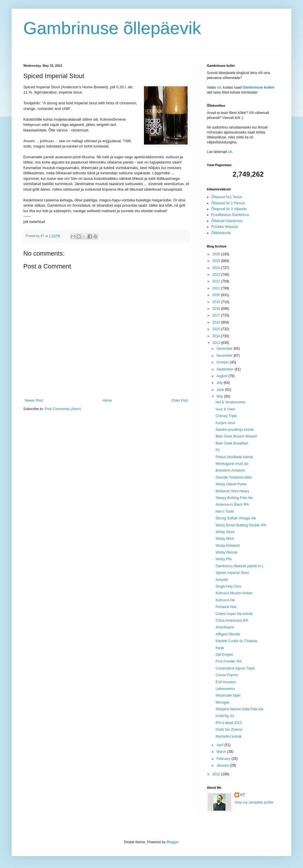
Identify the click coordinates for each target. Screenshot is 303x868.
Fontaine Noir (226, 607)
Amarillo (222, 580)
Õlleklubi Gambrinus (227, 221)
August (222, 376)
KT (243, 795)
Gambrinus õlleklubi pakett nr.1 (240, 566)
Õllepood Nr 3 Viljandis (229, 209)
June (221, 390)
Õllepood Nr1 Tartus (227, 197)
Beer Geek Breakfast (232, 443)
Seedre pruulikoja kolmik (235, 430)
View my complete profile (254, 802)
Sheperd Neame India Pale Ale (239, 709)
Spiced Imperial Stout (232, 573)
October (223, 362)
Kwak (220, 648)
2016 (217, 322)
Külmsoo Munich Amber (234, 593)
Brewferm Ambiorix (230, 470)
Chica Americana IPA (232, 621)
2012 (217, 774)
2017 (217, 315)
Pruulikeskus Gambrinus (230, 215)
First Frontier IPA (229, 661)
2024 (217, 268)
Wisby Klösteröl (228, 546)
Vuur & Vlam (225, 409)
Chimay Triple (226, 416)
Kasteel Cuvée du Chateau (236, 641)
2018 (217, 309)
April (220, 745)
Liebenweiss (225, 689)
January (223, 765)
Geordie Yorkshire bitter (234, 477)
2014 (217, 336)
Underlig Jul (225, 716)
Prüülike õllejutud (224, 227)
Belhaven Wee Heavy (232, 491)
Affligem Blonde (228, 634)
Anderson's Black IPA (232, 505)
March (222, 752)
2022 (217, 281)
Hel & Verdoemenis (231, 402)
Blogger (172, 842)
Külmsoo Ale (225, 600)
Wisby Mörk (225, 539)
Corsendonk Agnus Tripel (235, 668)
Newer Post (34, 400)
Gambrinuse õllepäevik (112, 28)
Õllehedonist (221, 233)
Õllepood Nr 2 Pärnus (228, 203)
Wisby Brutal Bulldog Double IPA (241, 525)
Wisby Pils (224, 559)
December (225, 349)
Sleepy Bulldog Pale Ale (234, 498)
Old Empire (224, 655)
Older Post (180, 400)
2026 (217, 254)
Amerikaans (225, 627)
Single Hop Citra (228, 586)
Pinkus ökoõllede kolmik (234, 457)
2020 (217, 295)
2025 (217, 261)
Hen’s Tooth (225, 512)
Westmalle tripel (228, 695)
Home (107, 400)
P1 (218, 450)
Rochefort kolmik (229, 737)
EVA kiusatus (226, 682)
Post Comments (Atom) (63, 409)
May (220, 396)
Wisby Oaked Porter (231, 484)
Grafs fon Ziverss (229, 730)
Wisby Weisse (227, 552)
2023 (217, 275)
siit (219, 87)
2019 (217, 302)
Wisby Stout (225, 532)
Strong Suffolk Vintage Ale (236, 518)
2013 (217, 343)
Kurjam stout (225, 423)
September (226, 369)
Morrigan (222, 702)
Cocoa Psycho (227, 675)
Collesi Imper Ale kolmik (234, 614)
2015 (217, 329)
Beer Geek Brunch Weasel (236, 436)
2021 (217, 288)
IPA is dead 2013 (229, 723)
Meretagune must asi (232, 464)
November (225, 356)
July (220, 383)
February (224, 759)
